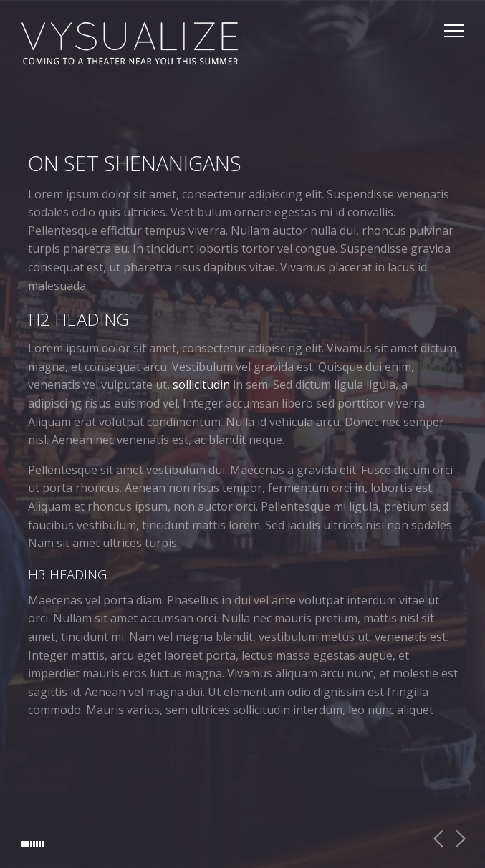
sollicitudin (201, 385)
